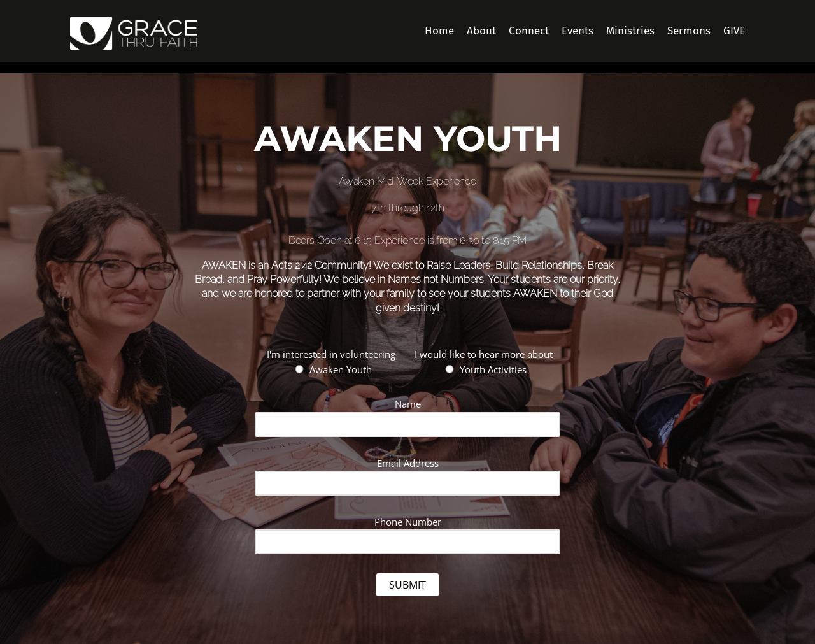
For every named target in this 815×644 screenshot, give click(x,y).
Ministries (630, 31)
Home (439, 31)
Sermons (689, 31)
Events (578, 31)
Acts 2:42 (292, 265)
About (481, 31)
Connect (529, 31)
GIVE (734, 31)
